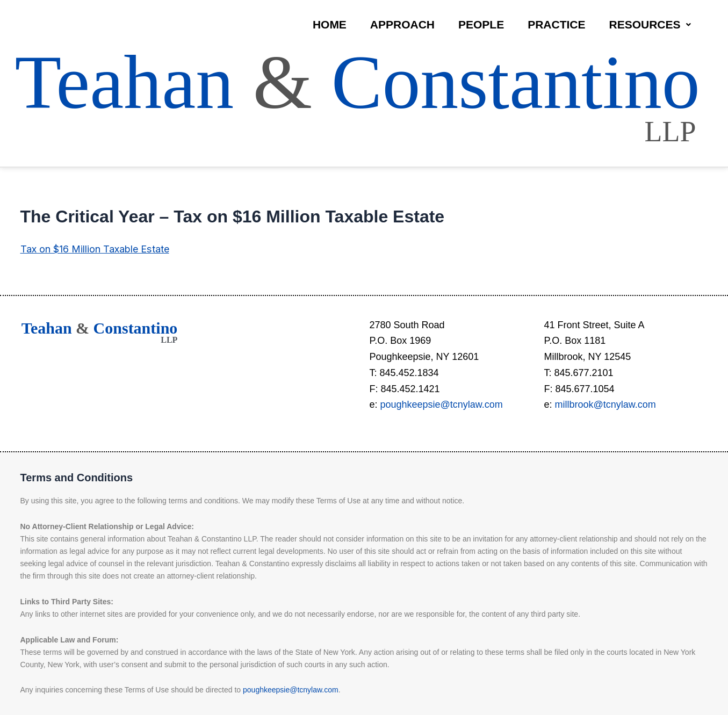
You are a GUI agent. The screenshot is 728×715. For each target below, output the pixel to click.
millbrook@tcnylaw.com (606, 405)
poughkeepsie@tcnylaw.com (442, 405)
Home (330, 24)
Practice (556, 24)
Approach (402, 24)
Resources (650, 24)
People (481, 24)
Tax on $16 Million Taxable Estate (95, 249)
